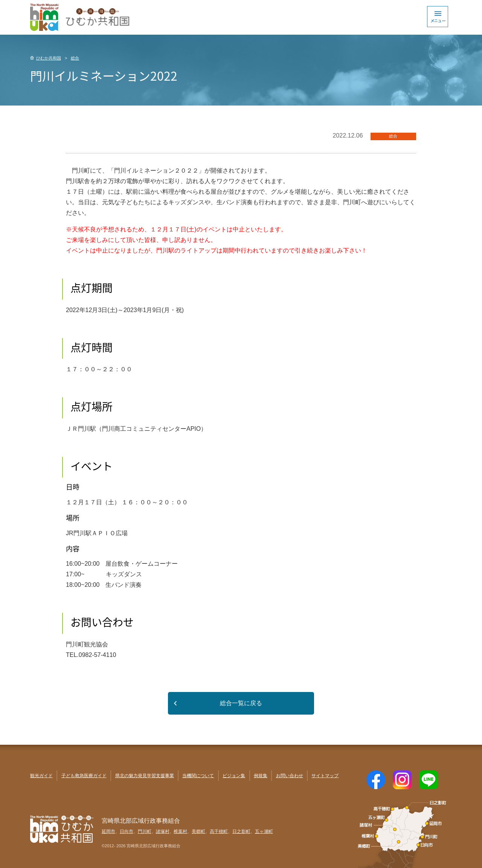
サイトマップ (325, 776)
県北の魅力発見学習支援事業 (145, 776)
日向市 (127, 831)
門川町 (145, 831)
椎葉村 (180, 831)
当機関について (198, 776)
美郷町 (198, 831)
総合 (75, 58)
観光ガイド (41, 776)
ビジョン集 (234, 776)
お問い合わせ (290, 776)
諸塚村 (163, 831)
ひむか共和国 (49, 58)
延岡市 (108, 831)
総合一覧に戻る (241, 703)
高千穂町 (219, 831)
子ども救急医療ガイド (84, 776)
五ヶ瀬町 (264, 831)
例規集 (261, 776)
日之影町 (241, 831)
